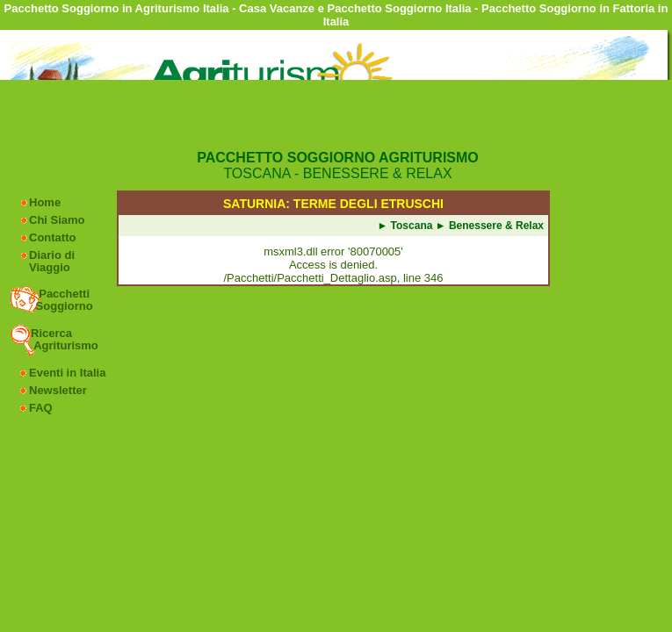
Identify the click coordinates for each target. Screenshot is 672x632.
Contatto (52, 237)
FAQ (41, 408)
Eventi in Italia (67, 373)
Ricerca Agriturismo (65, 339)
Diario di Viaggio (52, 261)
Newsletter (58, 390)
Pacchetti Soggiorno (63, 300)
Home (45, 202)
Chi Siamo (57, 220)
